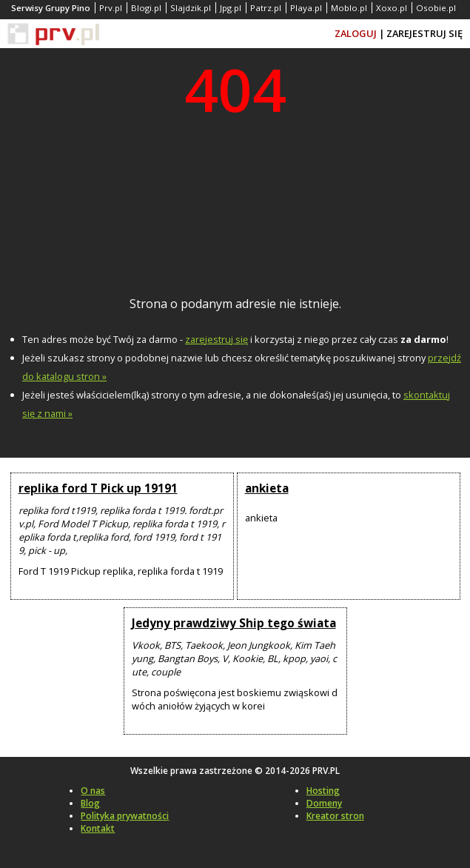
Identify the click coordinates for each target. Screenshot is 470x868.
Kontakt (98, 828)
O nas (93, 791)
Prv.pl (111, 8)
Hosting (323, 791)
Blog (90, 803)
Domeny (324, 803)
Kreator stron (335, 816)
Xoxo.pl (392, 8)
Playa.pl (306, 8)
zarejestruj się (216, 339)
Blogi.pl (146, 8)
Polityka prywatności (125, 816)
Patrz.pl (266, 8)
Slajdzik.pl (191, 8)
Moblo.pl (349, 8)
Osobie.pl (436, 8)
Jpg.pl (231, 8)
